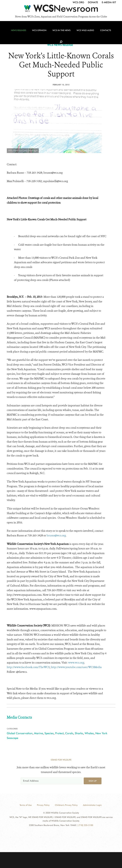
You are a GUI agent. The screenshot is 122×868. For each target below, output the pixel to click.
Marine (39, 733)
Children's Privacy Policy (66, 805)
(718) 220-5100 (86, 825)
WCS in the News (60, 32)
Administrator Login (92, 805)
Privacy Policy (43, 805)
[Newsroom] (61, 9)
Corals (69, 733)
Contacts (103, 32)
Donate (93, 2)
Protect (59, 733)
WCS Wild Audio (83, 32)
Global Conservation (20, 733)
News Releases (18, 32)
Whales (89, 733)
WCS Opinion (39, 32)
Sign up (93, 781)
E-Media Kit (109, 2)
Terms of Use (26, 805)
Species (49, 733)
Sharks (79, 733)
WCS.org (78, 2)
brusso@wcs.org (56, 535)
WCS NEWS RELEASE (60, 45)
